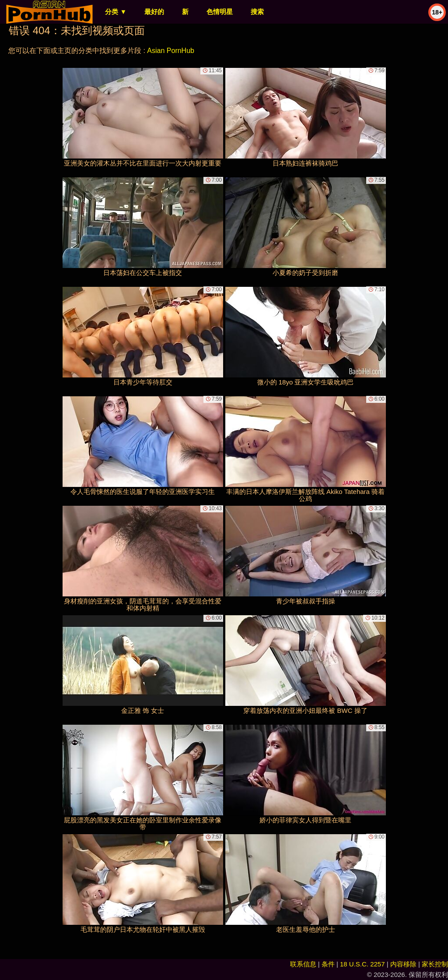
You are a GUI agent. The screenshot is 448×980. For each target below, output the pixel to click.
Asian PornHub (171, 51)
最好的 (154, 12)
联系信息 (303, 964)
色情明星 (220, 12)
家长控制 (435, 964)
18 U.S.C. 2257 (362, 964)
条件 (328, 964)
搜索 (257, 12)
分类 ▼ (116, 12)
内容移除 (403, 964)
